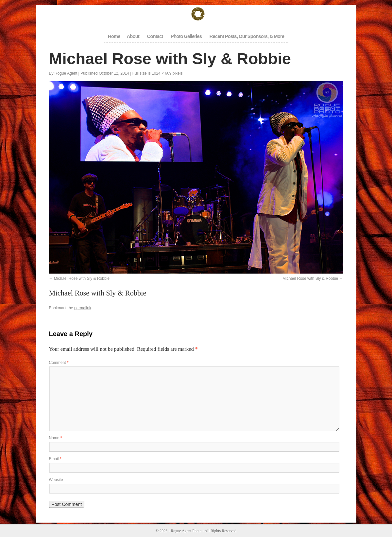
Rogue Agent (66, 73)
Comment (59, 363)
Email (55, 459)
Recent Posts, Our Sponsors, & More (247, 36)
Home (114, 36)
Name (56, 438)
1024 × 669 (162, 73)
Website (56, 480)
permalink (83, 308)
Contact (155, 36)
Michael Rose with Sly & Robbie (82, 278)
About (133, 36)
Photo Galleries (186, 36)
